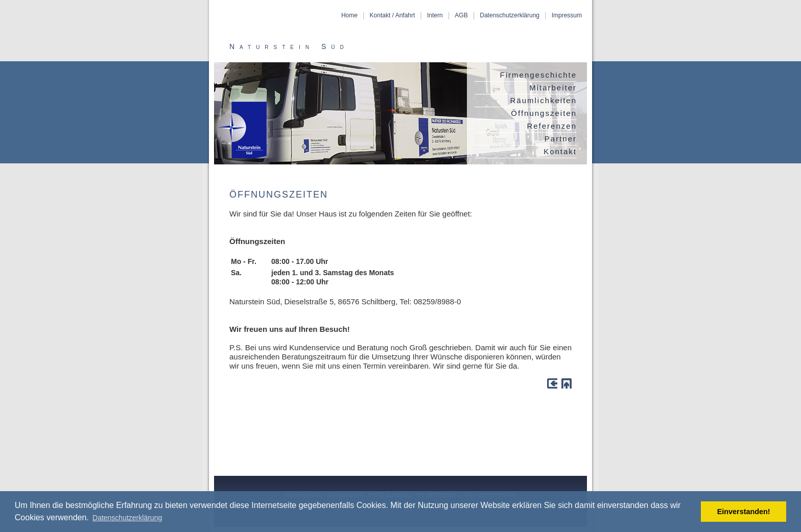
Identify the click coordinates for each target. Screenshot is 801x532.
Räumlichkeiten (543, 100)
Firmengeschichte (538, 75)
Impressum (567, 15)
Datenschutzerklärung (510, 15)
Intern (435, 15)
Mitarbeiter (553, 88)
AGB (461, 15)
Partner (561, 139)
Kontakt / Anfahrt (393, 15)
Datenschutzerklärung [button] (127, 518)
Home (349, 15)
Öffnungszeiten (544, 113)
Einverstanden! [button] (744, 512)
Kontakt (560, 151)
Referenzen (552, 126)
